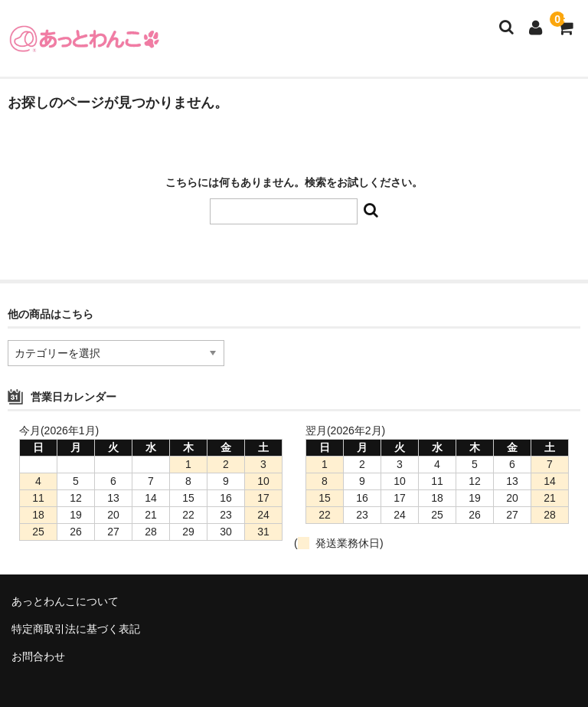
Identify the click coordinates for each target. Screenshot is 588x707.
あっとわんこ (84, 38)
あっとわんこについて (65, 601)
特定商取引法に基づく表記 (76, 629)
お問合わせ (38, 656)
